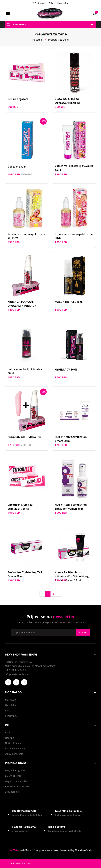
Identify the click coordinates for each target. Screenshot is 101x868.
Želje (50, 3)
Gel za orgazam (17, 167)
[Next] (59, 594)
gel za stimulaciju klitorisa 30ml (24, 372)
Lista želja (10, 706)
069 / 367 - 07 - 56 (18, 863)
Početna (37, 40)
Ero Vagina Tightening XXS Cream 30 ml (24, 575)
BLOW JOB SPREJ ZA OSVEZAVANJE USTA (67, 101)
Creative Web (83, 851)
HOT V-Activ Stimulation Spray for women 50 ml (70, 507)
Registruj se (11, 716)
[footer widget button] (50, 655)
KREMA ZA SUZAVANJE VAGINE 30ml (74, 169)
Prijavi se (83, 633)
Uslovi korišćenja (14, 754)
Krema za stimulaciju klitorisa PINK (73, 236)
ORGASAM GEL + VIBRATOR (24, 437)
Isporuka (10, 738)
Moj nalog (63, 3)
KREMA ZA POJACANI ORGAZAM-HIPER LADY (22, 304)
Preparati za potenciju (17, 787)
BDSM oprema (13, 776)
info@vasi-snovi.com (16, 675)
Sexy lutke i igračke (15, 771)
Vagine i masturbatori (16, 781)
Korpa (8, 711)
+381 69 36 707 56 (15, 670)
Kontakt (9, 733)
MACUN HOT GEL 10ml (69, 302)
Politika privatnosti (15, 749)
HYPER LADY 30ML (66, 370)
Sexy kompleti (12, 792)
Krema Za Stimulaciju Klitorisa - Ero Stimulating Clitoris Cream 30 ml (74, 577)
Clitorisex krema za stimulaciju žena (27, 507)
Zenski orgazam (18, 99)
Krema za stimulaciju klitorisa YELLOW (26, 236)
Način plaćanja (13, 743)
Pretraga (38, 3)
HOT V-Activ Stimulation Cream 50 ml (70, 439)
